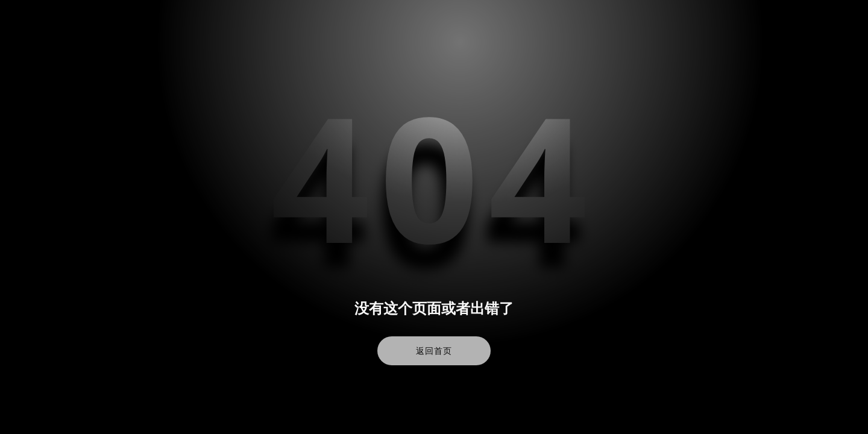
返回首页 (434, 351)
